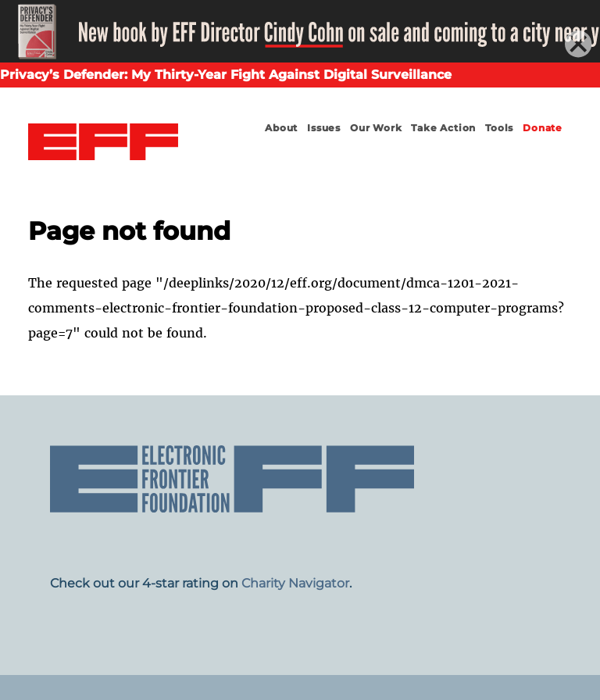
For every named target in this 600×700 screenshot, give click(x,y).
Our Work (376, 128)
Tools (499, 128)
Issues (324, 128)
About (281, 128)
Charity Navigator (295, 583)
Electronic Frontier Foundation (103, 142)
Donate (543, 128)
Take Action (443, 128)
